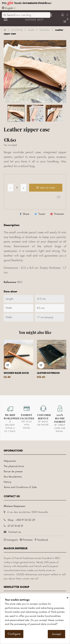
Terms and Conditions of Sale (20, 487)
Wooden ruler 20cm (16, 373)
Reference (10, 282)
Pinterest (59, 214)
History (7, 482)
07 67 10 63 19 (15, 526)
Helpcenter (10, 461)
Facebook (42, 540)
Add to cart (46, 188)
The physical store (14, 466)
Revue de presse (13, 471)
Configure (14, 634)
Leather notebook (48, 373)
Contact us (14, 532)
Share (26, 214)
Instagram (12, 540)
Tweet (42, 214)
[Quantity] (17, 188)
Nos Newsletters (13, 477)
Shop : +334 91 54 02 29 (21, 520)
